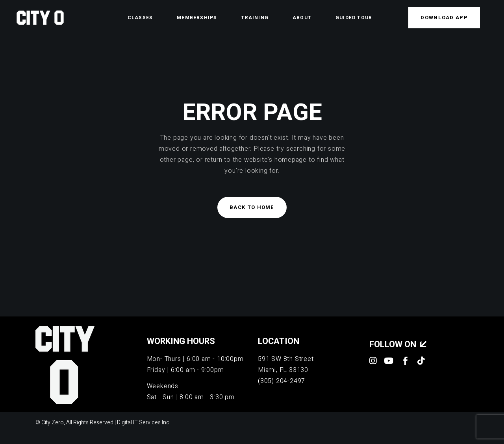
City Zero (53, 423)
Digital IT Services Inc (143, 423)
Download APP (444, 18)
